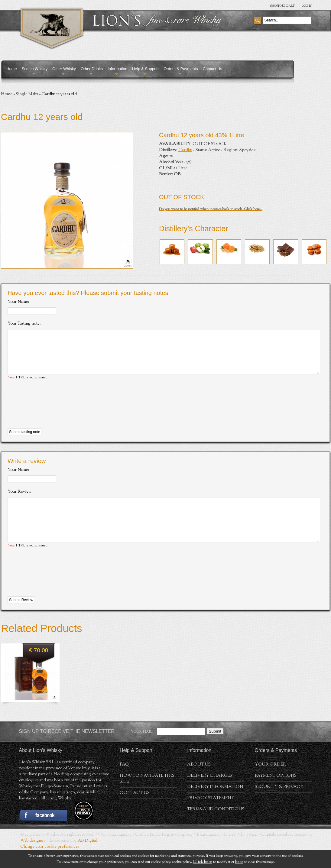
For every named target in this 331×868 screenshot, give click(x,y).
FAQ (124, 783)
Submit (215, 749)
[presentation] (54, 413)
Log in (307, 6)
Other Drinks (92, 69)
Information (117, 69)
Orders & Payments (181, 69)
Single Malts (27, 94)
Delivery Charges (210, 794)
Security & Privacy (279, 805)
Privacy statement (210, 816)
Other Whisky (64, 69)
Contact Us (213, 69)
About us (199, 783)
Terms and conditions (216, 828)
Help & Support (145, 69)
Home (12, 69)
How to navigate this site (147, 797)
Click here (203, 862)
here (239, 862)
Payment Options (276, 794)
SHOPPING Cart (282, 6)
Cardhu (185, 150)
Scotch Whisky (35, 69)
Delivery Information (215, 805)
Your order (271, 783)
